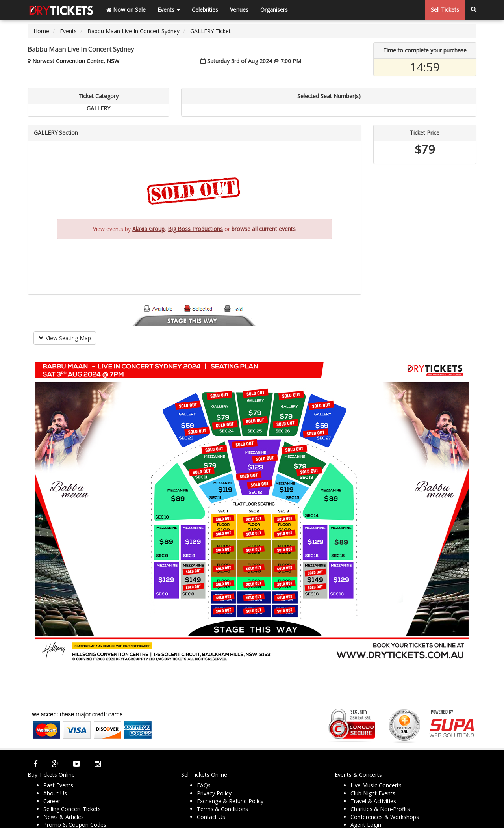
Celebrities (205, 10)
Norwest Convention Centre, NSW (76, 61)
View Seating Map (65, 338)
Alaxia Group (148, 229)
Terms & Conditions (222, 809)
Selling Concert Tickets (72, 809)
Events (169, 10)
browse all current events (264, 229)
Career (52, 801)
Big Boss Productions (195, 229)
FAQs (204, 785)
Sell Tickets (445, 10)
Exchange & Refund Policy (230, 801)
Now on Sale (126, 10)
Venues (239, 10)
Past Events (58, 785)
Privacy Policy (214, 793)
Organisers (274, 10)
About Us (55, 793)
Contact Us (211, 817)
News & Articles (64, 817)
